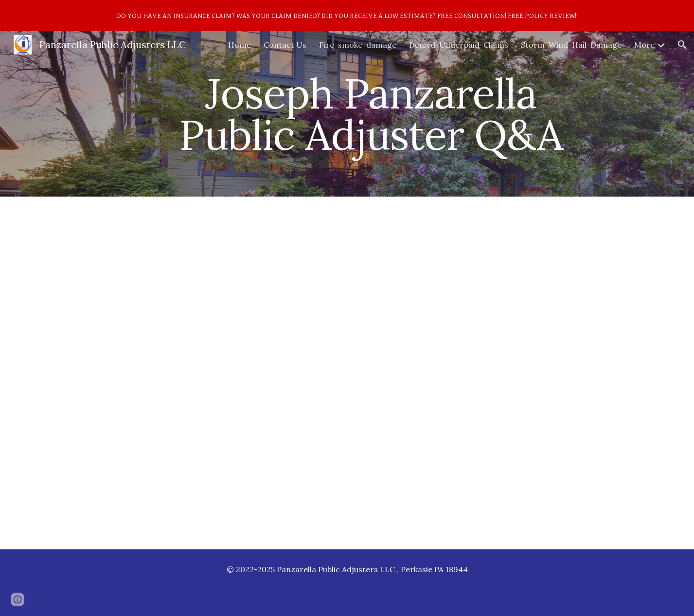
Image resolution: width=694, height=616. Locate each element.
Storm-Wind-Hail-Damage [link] (571, 45)
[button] (682, 45)
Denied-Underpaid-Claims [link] (459, 45)
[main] (371, 114)
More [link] (644, 45)
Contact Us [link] (285, 45)
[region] (347, 16)
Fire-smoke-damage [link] (358, 45)
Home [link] (240, 45)
